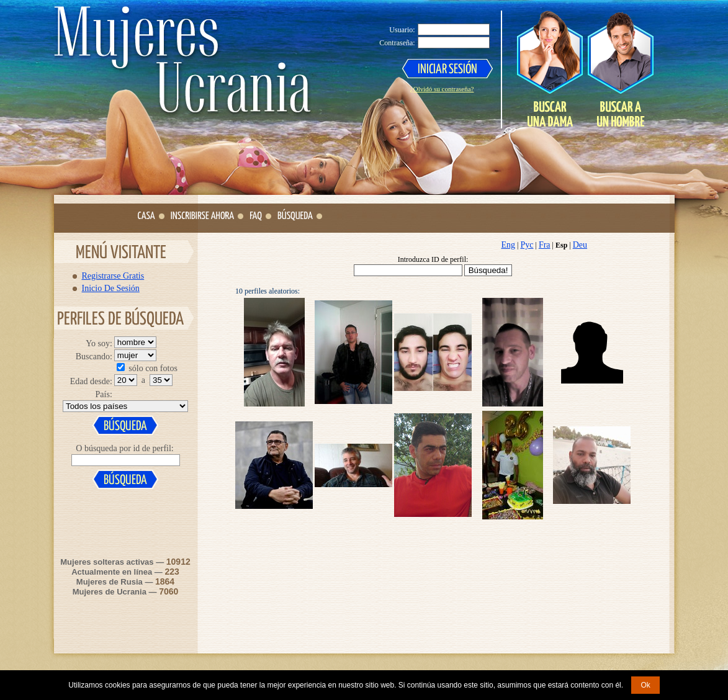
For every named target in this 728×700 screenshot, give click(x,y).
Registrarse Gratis (113, 276)
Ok (645, 685)
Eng (509, 245)
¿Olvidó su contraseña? (442, 89)
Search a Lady (550, 69)
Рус (527, 245)
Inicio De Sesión (111, 288)
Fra (545, 245)
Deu (580, 245)
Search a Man (620, 69)
